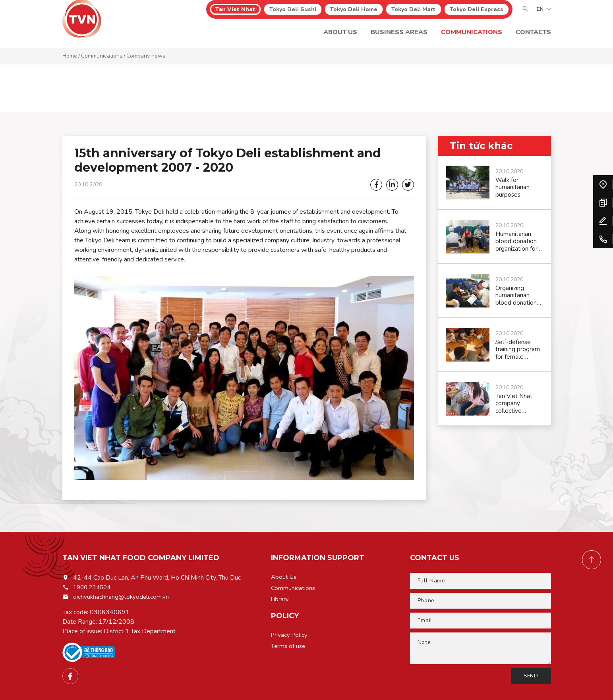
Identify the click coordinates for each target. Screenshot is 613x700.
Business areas (399, 38)
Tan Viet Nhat (235, 15)
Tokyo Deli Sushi (293, 15)
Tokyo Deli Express (477, 15)
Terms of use (289, 650)
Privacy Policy (290, 638)
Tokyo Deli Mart (414, 15)
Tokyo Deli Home (354, 15)
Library (280, 601)
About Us (340, 38)
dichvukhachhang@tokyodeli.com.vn (122, 597)
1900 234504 (94, 587)
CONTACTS (533, 38)
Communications (472, 38)
